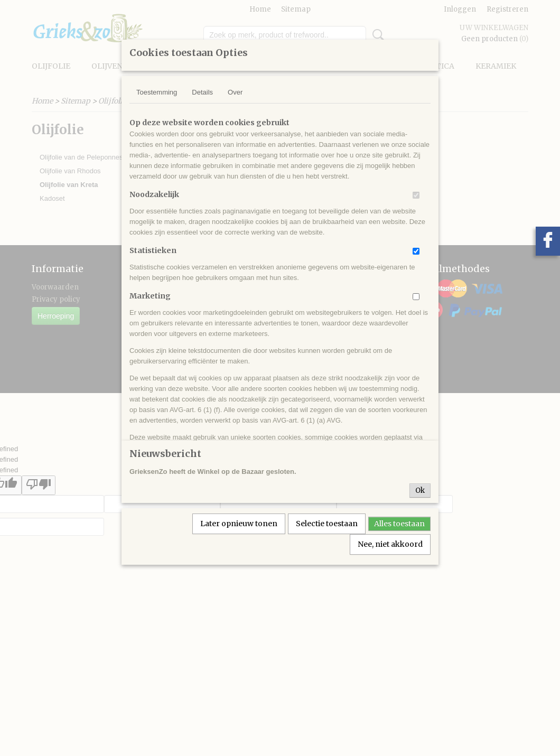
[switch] (416, 195)
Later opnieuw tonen (239, 524)
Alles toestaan (399, 524)
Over (235, 92)
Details (202, 92)
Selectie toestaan (327, 524)
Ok (420, 491)
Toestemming (157, 92)
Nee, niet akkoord (390, 544)
